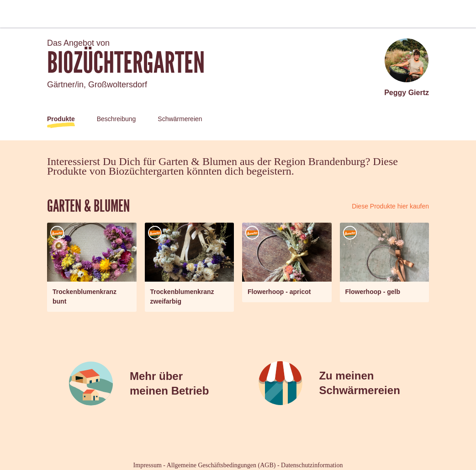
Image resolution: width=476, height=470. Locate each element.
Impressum (148, 465)
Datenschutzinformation (312, 465)
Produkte (61, 119)
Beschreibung (116, 119)
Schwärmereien (180, 119)
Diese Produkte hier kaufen (390, 206)
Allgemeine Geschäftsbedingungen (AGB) (221, 465)
